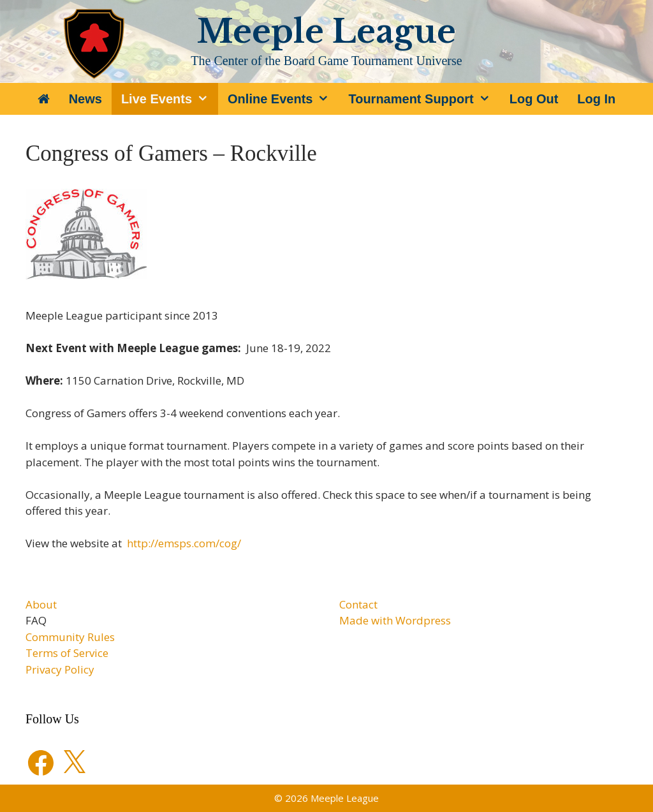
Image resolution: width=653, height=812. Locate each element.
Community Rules (70, 637)
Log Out (534, 99)
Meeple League (326, 32)
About (41, 604)
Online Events (283, 99)
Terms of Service (67, 653)
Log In (596, 99)
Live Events (170, 99)
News (85, 99)
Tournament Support (424, 99)
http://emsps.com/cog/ (184, 543)
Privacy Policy (60, 669)
